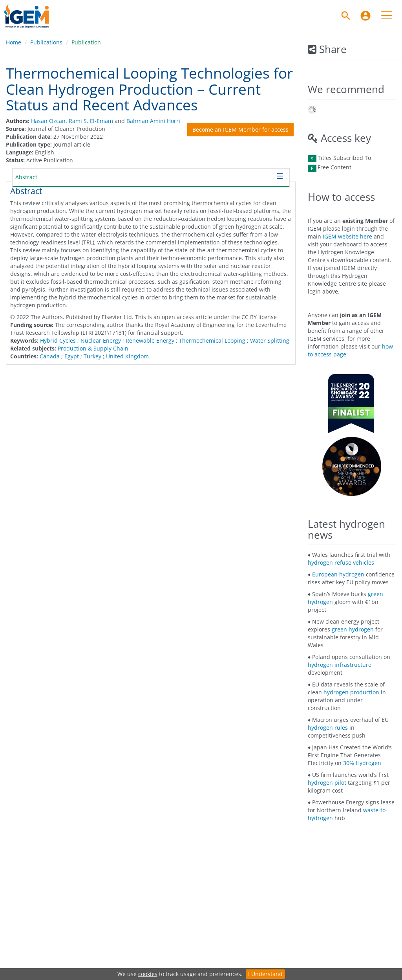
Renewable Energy (150, 340)
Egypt (72, 356)
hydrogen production (351, 692)
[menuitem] (365, 16)
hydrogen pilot (327, 783)
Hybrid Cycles (58, 340)
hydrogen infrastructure (340, 665)
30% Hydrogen (362, 763)
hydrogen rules (328, 728)
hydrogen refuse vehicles (341, 562)
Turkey (92, 356)
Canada (50, 356)
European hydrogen (338, 574)
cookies (148, 974)
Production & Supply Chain (93, 348)
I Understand (265, 974)
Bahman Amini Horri (153, 121)
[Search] (346, 16)
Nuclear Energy (101, 340)
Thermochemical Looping (212, 340)
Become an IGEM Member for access (240, 129)
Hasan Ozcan (48, 121)
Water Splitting (270, 340)
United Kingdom (127, 356)
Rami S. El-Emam (91, 121)
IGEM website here (347, 236)
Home (14, 42)
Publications (46, 42)
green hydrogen (353, 629)
